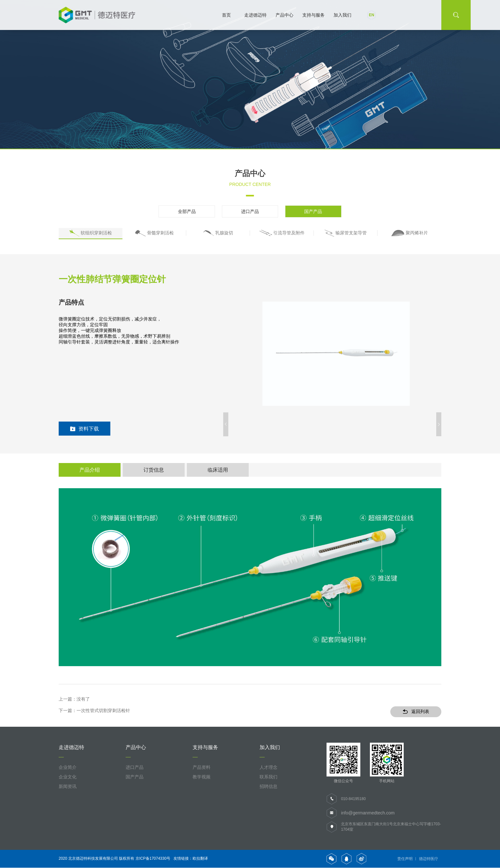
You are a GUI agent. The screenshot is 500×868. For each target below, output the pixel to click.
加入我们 (342, 15)
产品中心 (284, 15)
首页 (226, 15)
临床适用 (218, 470)
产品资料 (202, 768)
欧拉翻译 (200, 859)
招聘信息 (268, 787)
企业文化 (68, 777)
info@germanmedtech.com (368, 813)
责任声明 (405, 859)
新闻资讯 (68, 787)
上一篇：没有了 (74, 699)
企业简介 (68, 768)
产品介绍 (90, 470)
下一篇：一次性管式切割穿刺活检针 (94, 711)
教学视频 (202, 777)
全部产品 (189, 211)
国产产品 (311, 211)
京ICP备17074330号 (153, 859)
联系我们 (268, 777)
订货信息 (154, 470)
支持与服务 (313, 15)
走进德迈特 (255, 15)
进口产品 (250, 211)
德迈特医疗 (429, 859)
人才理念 (268, 768)
